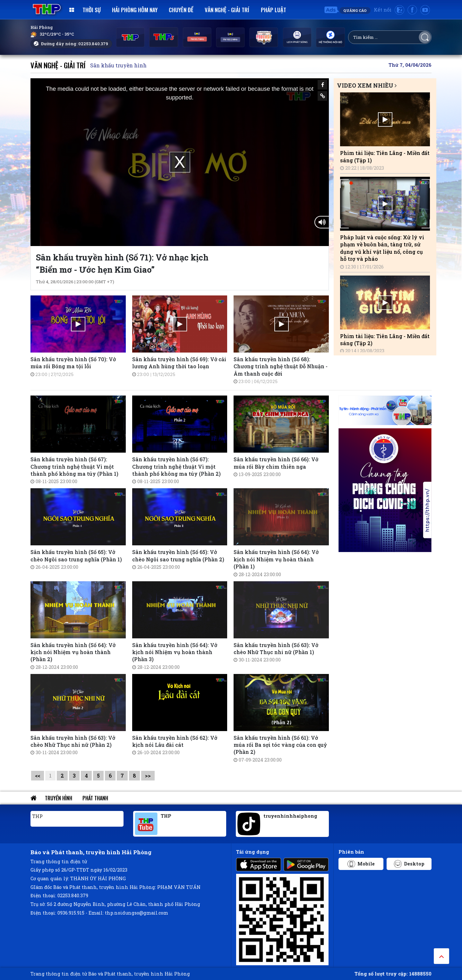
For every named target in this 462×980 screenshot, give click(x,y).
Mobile (361, 864)
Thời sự (92, 10)
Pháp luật (274, 10)
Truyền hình (59, 798)
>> (148, 775)
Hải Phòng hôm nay (135, 10)
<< (38, 775)
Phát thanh (95, 798)
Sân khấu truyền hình (118, 65)
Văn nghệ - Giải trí (227, 10)
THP (37, 816)
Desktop (409, 864)
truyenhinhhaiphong (290, 816)
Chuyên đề (181, 10)
